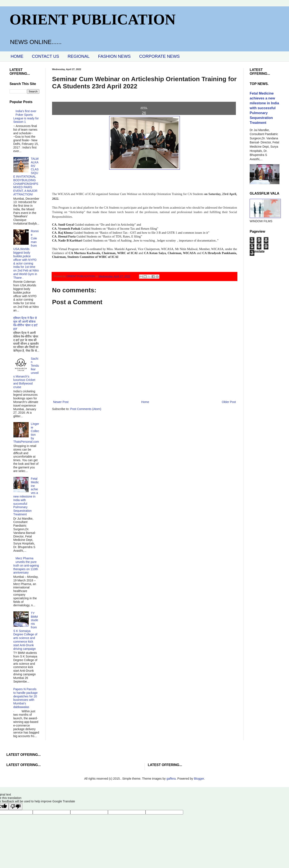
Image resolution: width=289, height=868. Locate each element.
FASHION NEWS (114, 56)
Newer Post (61, 402)
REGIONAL (79, 56)
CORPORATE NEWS (159, 56)
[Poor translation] (16, 807)
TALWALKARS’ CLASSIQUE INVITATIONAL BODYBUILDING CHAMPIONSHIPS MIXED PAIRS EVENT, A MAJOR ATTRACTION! (26, 177)
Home (145, 402)
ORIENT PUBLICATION (93, 19)
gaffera (171, 779)
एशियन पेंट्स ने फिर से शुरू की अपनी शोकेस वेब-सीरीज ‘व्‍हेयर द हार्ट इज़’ (25, 323)
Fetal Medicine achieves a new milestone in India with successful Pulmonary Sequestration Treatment (26, 496)
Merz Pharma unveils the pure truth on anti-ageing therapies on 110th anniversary (26, 565)
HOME (17, 56)
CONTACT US (45, 56)
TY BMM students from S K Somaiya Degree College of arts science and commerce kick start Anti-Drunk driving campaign (26, 631)
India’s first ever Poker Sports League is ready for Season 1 (26, 116)
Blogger (199, 779)
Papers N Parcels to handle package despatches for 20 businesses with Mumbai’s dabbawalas (25, 698)
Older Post (229, 402)
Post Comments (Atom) (86, 409)
